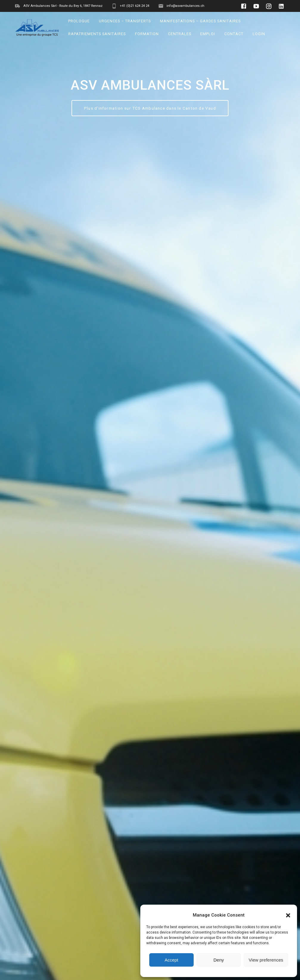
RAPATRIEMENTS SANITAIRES (97, 34)
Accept (171, 960)
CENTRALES (180, 34)
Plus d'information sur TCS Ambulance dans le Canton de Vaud (150, 108)
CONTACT (234, 34)
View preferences (266, 960)
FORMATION (147, 34)
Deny (219, 960)
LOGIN (259, 34)
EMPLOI (208, 34)
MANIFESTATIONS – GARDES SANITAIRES (200, 21)
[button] (288, 915)
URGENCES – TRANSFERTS (125, 21)
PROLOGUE (79, 21)
